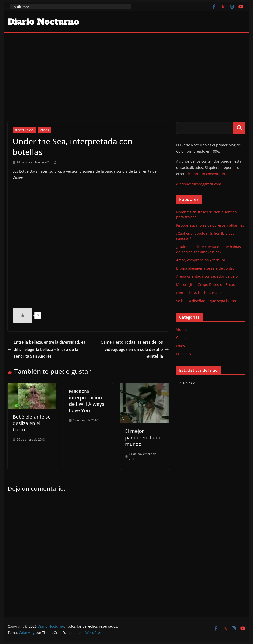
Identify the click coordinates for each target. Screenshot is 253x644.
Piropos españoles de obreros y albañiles (210, 225)
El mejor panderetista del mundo (144, 438)
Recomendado (24, 130)
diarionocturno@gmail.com (199, 184)
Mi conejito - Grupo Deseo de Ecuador (208, 284)
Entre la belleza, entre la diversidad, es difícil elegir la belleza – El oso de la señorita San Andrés (46, 349)
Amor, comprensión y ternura (201, 260)
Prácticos (184, 354)
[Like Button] (22, 315)
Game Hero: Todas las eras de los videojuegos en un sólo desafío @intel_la (135, 349)
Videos (44, 130)
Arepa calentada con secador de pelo (207, 276)
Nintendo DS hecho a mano (199, 293)
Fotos (180, 346)
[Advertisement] (126, 70)
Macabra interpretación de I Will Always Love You (87, 401)
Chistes (182, 338)
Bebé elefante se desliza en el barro (32, 423)
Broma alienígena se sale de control (206, 268)
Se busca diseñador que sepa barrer (206, 301)
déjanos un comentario (206, 174)
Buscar (239, 128)
